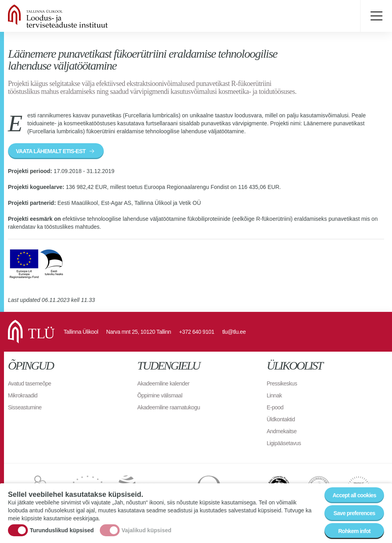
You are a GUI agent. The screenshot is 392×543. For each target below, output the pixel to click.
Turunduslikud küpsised (62, 530)
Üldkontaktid (281, 419)
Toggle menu (376, 16)
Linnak (274, 395)
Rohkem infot (354, 531)
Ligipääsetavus (284, 443)
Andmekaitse (282, 431)
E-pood (275, 407)
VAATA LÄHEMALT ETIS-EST (51, 151)
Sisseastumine (25, 407)
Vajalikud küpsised (147, 530)
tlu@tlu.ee (234, 332)
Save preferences (354, 514)
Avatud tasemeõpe (30, 383)
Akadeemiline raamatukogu (169, 407)
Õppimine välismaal (160, 395)
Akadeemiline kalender (163, 383)
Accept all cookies (354, 496)
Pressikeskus (282, 383)
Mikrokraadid (23, 395)
